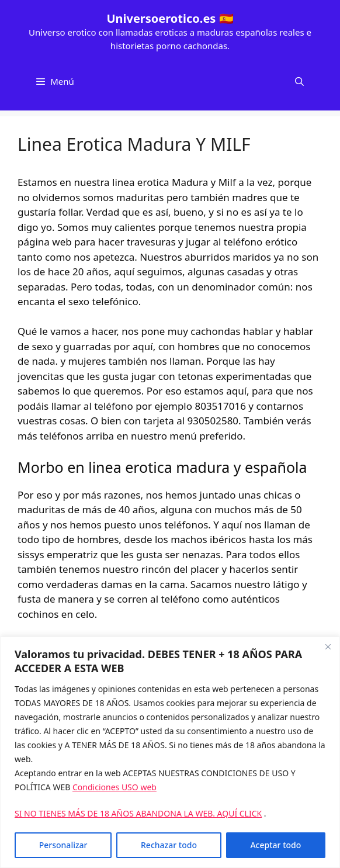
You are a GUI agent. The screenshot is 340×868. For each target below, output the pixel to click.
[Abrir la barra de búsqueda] (299, 81)
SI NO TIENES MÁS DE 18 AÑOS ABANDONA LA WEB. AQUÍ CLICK (138, 813)
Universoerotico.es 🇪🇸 (170, 18)
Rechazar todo (169, 845)
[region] (170, 752)
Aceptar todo (275, 845)
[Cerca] (328, 646)
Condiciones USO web (115, 787)
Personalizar (63, 845)
